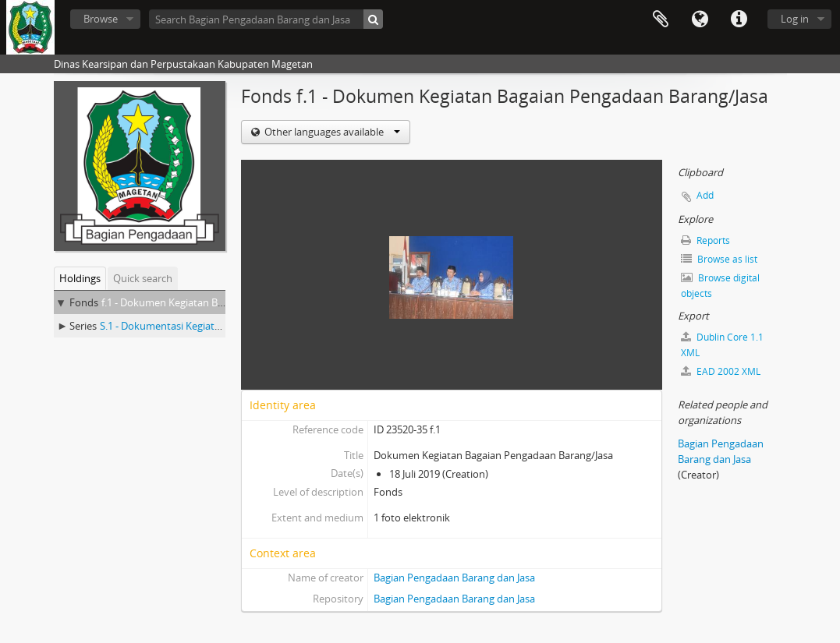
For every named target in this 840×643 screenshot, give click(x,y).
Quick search (143, 278)
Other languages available (331, 132)
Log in (795, 19)
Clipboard (661, 19)
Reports (705, 240)
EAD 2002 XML (721, 371)
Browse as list (719, 259)
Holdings (80, 278)
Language (700, 19)
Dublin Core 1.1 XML (722, 345)
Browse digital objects (720, 286)
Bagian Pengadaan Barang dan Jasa (454, 578)
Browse (101, 19)
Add (705, 195)
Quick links (739, 19)
